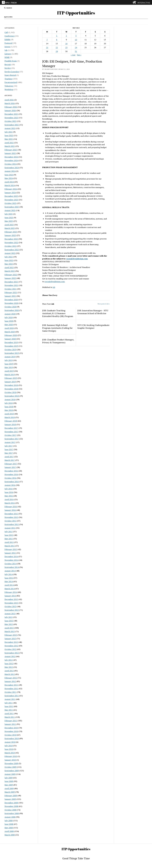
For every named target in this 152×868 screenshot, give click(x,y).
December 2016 (11, 471)
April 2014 (9, 585)
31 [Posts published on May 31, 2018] (76, 51)
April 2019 (9, 371)
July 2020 (9, 317)
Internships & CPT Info (92, 22)
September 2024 (12, 168)
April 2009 (9, 788)
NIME (7, 57)
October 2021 (10, 289)
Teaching (8, 79)
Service (8, 68)
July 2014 (9, 574)
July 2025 (9, 132)
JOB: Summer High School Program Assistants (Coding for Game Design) (57, 328)
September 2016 (12, 482)
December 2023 (11, 196)
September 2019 (12, 353)
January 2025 (10, 153)
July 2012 (9, 660)
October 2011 (10, 692)
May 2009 (9, 785)
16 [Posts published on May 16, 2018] (66, 44)
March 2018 (10, 417)
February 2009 (11, 796)
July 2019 (9, 360)
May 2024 (9, 178)
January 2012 (10, 681)
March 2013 (10, 631)
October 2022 (10, 246)
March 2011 (10, 717)
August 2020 (10, 314)
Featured (8, 43)
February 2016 (11, 507)
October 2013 (10, 606)
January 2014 (10, 596)
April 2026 (9, 100)
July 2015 (9, 532)
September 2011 (12, 696)
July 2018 (9, 403)
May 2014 (9, 581)
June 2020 (9, 321)
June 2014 (9, 578)
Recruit (8, 64)
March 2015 (10, 546)
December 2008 (11, 803)
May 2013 (9, 624)
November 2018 (11, 389)
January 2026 (10, 110)
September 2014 (12, 567)
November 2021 (11, 285)
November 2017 (11, 432)
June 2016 (9, 492)
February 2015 (11, 549)
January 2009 (10, 799)
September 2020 (12, 310)
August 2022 (10, 253)
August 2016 (10, 485)
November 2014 (11, 560)
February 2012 (11, 678)
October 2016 (10, 478)
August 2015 (10, 528)
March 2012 (10, 674)
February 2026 (11, 107)
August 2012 (10, 656)
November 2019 (11, 346)
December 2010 (11, 728)
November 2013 (11, 603)
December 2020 (11, 300)
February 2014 (11, 592)
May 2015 (9, 539)
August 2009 (10, 774)
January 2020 (10, 339)
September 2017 (12, 439)
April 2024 (9, 182)
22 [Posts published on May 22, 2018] (57, 47)
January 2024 (10, 193)
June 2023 (9, 218)
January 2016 (10, 510)
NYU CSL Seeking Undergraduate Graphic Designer (93, 326)
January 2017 (10, 467)
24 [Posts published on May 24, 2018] (76, 47)
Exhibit (7, 39)
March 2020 (10, 332)
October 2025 (10, 121)
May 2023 (9, 221)
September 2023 (12, 207)
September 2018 (12, 396)
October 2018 (10, 392)
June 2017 (9, 449)
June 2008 (9, 824)
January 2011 (10, 724)
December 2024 (11, 157)
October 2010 (10, 735)
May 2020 (9, 325)
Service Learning (12, 72)
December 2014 (11, 557)
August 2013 (10, 614)
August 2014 (10, 571)
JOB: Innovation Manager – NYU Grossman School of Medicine (93, 312)
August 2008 (10, 817)
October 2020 (10, 307)
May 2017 (9, 453)
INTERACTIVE (144, 3)
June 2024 (9, 175)
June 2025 (9, 135)
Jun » (79, 55)
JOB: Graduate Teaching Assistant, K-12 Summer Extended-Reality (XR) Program (58, 313)
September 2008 (12, 813)
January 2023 (10, 235)
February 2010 (11, 756)
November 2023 (11, 200)
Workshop (9, 89)
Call (59, 22)
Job (53, 22)
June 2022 (9, 260)
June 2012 (9, 664)
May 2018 (9, 410)
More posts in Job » (104, 304)
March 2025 (10, 146)
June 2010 (9, 749)
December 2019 (11, 342)
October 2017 (10, 435)
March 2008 (10, 835)
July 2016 (9, 489)
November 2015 (11, 517)
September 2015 (12, 524)
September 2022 (12, 250)
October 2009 (10, 767)
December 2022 (11, 239)
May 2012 (9, 667)
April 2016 (9, 499)
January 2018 (10, 424)
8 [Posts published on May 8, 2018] (57, 40)
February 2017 (11, 464)
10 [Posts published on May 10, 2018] (76, 40)
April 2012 (9, 671)
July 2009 (9, 778)
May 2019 (9, 367)
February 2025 (11, 150)
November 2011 (11, 689)
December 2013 (11, 599)
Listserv (8, 54)
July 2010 (9, 746)
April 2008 (9, 831)
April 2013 (9, 628)
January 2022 (10, 278)
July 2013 (9, 617)
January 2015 (10, 553)
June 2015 (9, 535)
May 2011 (9, 710)
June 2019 (9, 364)
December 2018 (11, 385)
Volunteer (9, 86)
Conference (10, 36)
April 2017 (9, 457)
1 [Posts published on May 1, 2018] (57, 36)
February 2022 (11, 275)
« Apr (73, 55)
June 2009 (9, 781)
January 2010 (10, 760)
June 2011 (9, 706)
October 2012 (10, 649)
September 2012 (12, 653)
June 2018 (9, 407)
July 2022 (9, 257)
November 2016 (11, 474)
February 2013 (11, 635)
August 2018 (10, 400)
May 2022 (9, 264)
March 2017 (10, 460)
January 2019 (10, 382)
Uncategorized (11, 82)
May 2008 (9, 828)
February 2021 (11, 292)
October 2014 (10, 564)
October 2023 (10, 203)
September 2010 (12, 738)
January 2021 (10, 296)
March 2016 (10, 503)
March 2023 (10, 228)
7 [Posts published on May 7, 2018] (47, 40)
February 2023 (11, 232)
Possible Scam (11, 61)
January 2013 (10, 639)
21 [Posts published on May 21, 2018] (47, 47)
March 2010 (10, 753)
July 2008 (9, 821)
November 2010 (11, 731)
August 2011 (10, 699)
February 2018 (11, 421)
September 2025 (12, 125)
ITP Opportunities (76, 13)
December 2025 (11, 114)
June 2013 (9, 621)
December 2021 (11, 282)
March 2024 (10, 185)
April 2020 (9, 328)
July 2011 (9, 703)
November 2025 (11, 118)
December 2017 (11, 428)
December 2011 (11, 685)
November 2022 (11, 243)
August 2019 (10, 357)
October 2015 (10, 521)
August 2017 (10, 442)
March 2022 (10, 271)
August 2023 (10, 210)
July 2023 (9, 214)
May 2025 (9, 139)
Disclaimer (75, 22)
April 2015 (9, 542)
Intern (66, 22)
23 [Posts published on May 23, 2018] (66, 47)
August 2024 (10, 171)
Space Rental (10, 75)
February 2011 (11, 721)
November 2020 (11, 303)
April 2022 (9, 267)
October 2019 (10, 350)
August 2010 (10, 742)
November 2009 (11, 763)
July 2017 (9, 446)
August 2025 (10, 128)
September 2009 (12, 771)
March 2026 (10, 103)
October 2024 (10, 164)
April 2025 (9, 143)
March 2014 (10, 589)
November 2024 (11, 160)
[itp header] (76, 2)
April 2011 (9, 714)
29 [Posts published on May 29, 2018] (57, 51)
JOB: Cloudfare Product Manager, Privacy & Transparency (58, 341)
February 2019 (11, 378)
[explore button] (135, 2)
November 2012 (11, 646)
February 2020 (11, 335)
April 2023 (9, 225)
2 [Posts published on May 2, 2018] (66, 36)
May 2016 (9, 496)
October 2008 (10, 810)
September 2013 (12, 610)
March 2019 (10, 375)
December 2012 (11, 642)
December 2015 (11, 514)
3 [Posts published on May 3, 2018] (76, 36)
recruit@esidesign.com (77, 259)
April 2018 (9, 414)
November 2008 (11, 806)
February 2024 (11, 189)
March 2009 (10, 792)
